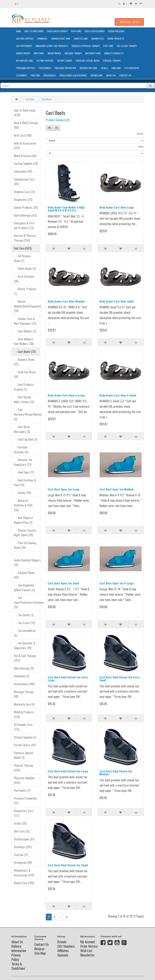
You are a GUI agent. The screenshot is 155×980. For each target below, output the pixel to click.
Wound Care (97, 75)
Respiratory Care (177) (23, 813)
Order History (89, 946)
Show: (141, 146)
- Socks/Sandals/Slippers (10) (27, 560)
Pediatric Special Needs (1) (23, 755)
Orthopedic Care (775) (23, 727)
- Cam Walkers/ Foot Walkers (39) (24, 342)
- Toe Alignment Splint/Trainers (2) (24, 588)
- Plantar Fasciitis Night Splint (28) (25, 533)
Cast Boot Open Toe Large (64, 489)
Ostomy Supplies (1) (25, 737)
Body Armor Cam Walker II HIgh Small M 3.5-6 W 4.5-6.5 (66, 209)
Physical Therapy (112, 61)
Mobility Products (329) (24, 714)
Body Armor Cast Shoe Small (116, 301)
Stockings (21, 75)
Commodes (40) (23, 171)
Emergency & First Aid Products (52, 46)
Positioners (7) (22, 790)
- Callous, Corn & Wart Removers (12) (25, 321)
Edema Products (116, 39)
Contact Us (125, 75)
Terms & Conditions (18, 966)
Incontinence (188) (24, 684)
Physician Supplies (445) (24, 780)
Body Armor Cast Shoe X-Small (118, 395)
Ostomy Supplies (45, 61)
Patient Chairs (65, 61)
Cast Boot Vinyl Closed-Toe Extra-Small (120, 679)
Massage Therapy (73, 53)
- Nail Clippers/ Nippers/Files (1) (24, 520)
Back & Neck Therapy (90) (26, 125)
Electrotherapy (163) (25, 215)
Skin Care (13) (22, 831)
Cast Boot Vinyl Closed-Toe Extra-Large (68, 679)
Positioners (45, 68)
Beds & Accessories (95, 31)
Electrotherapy (24, 46)
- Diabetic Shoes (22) (24, 362)
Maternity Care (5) (24, 704)
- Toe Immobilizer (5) (25, 633)
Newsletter (87, 955)
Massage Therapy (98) (24, 694)
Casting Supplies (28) (26, 163)
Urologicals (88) (23, 862)
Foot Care (108, 46)
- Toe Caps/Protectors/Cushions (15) (27, 602)
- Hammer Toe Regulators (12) (23, 462)
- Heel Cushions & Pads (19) (25, 483)
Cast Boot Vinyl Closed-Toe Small (68, 865)
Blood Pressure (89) (25, 156)
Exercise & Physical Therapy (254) (25, 238)
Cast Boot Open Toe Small (63, 583)
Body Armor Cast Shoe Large (117, 207)
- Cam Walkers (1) (25, 331)
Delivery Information (19, 948)
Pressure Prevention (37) (25, 801)
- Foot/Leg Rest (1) (25, 439)
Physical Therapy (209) (23, 768)
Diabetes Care (81, 39)
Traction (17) (21, 855)
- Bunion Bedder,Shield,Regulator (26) (27, 306)
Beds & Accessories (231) (25, 146)
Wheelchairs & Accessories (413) (24, 873)
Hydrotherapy (23, 53)
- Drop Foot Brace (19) (25, 374)
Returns (39, 949)
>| (67, 917)
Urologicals (50, 75)
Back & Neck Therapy (57, 31)
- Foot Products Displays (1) (24, 387)
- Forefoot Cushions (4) (21, 450)
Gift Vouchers (66, 946)
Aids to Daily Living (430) (25, 113)
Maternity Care (93, 53)
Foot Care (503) (23, 248)
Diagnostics (98, 39)
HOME (18, 31)
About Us (111, 75)
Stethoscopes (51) (24, 839)
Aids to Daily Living (34, 31)
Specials (63, 955)
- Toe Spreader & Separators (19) (25, 645)
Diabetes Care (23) (24, 192)
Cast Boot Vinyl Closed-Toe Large (68, 771)
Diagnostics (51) (23, 200)
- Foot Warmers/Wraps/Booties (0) (27, 414)
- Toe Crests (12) (24, 623)
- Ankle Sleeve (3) (25, 268)
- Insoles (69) (22, 493)
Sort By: (140, 134)
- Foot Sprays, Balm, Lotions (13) (24, 399)
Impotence (39, 53)
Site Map (40, 953)
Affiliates (63, 950)
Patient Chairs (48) (25, 745)
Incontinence (54, 53)
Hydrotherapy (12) (24, 668)
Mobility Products (114, 53)
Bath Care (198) (23, 135)
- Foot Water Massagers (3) (22, 429)
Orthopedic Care (24, 61)
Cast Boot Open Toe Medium (116, 489)
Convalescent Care (61, 39)
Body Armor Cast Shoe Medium (66, 301)
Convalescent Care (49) (24, 182)
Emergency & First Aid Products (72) (24, 225)
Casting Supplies (25, 39)
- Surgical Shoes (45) (24, 575)
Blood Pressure (116, 31)
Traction (35, 75)
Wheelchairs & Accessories (73, 75)
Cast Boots (47, 99)
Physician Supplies (25, 68)
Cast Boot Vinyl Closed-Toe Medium (116, 773)
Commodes (42, 39)
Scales (104, 68)
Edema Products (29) (26, 207)
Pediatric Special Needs (88, 61)
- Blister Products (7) (25, 291)
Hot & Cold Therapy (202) (25, 658)
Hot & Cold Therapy (127, 46)
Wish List (86, 950)
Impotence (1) (21, 676)
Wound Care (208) (24, 883)
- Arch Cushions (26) (24, 279)
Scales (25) (20, 823)
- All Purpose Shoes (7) (22, 258)
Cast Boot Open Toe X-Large (117, 583)
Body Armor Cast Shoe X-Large (66, 395)
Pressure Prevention (65, 68)
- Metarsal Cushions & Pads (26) (23, 505)
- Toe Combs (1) (24, 615)
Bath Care (76, 31)
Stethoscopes (132, 68)
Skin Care (116, 68)
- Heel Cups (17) (24, 472)
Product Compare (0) (58, 120)
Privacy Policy (16, 957)
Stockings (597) (23, 847)
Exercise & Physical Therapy (86, 46)
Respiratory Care (88, 68)
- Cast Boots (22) (25, 352)
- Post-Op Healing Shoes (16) (25, 545)
